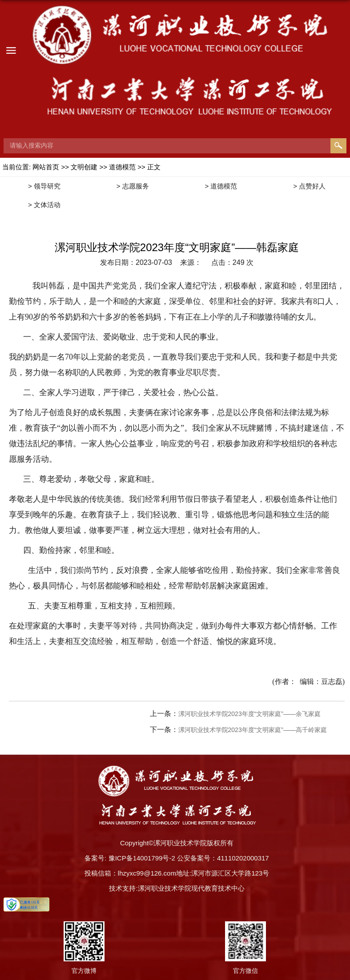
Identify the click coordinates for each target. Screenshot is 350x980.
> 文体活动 (44, 205)
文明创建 (85, 167)
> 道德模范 (221, 186)
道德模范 (122, 167)
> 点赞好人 (309, 186)
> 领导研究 (44, 186)
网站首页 (46, 167)
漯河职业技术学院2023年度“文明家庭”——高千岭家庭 (253, 730)
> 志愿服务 (133, 186)
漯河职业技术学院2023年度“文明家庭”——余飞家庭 (249, 714)
